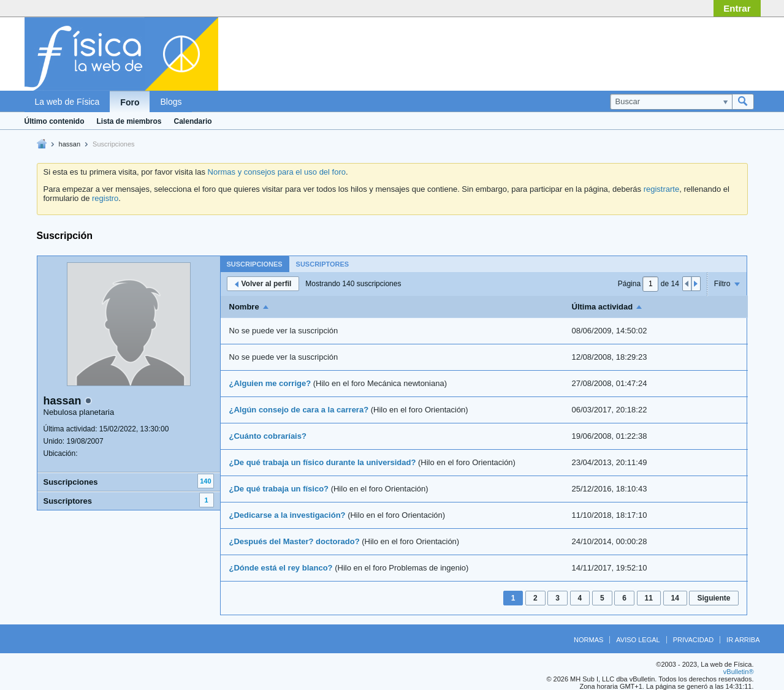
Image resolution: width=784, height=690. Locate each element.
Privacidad (693, 640)
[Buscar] (671, 102)
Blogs (171, 102)
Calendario (193, 121)
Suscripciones (71, 482)
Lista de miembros (129, 121)
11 (649, 598)
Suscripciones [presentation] (255, 264)
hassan (70, 144)
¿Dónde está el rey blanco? (281, 568)
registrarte (662, 189)
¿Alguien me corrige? (270, 383)
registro (105, 198)
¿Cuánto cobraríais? (268, 436)
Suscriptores (68, 501)
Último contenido (55, 121)
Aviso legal (638, 640)
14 (675, 598)
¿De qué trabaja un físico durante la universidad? (323, 462)
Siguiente (714, 598)
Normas (588, 640)
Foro (130, 102)
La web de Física (67, 102)
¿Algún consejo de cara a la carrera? (299, 410)
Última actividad (603, 307)
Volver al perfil (263, 284)
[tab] (255, 264)
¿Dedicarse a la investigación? (287, 515)
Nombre (244, 307)
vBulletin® (739, 672)
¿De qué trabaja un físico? (279, 489)
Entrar (737, 8)
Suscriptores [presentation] (323, 264)
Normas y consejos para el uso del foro (277, 172)
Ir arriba (743, 640)
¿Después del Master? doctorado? (295, 541)
